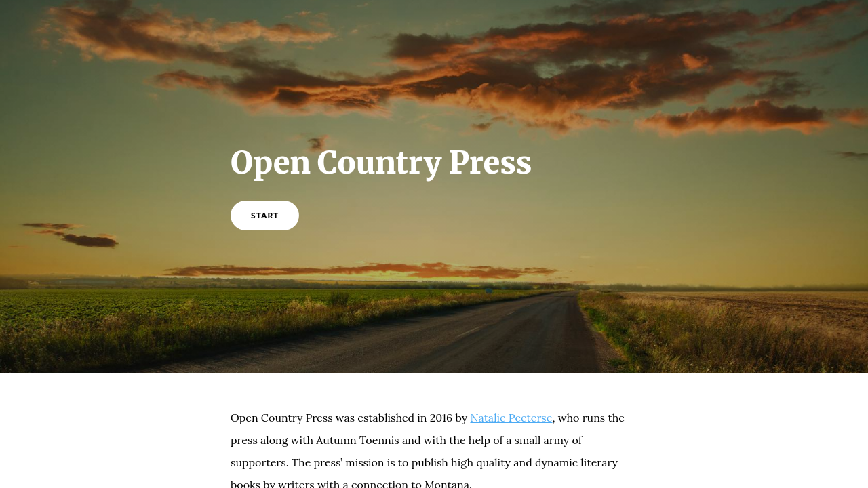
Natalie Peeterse (511, 418)
